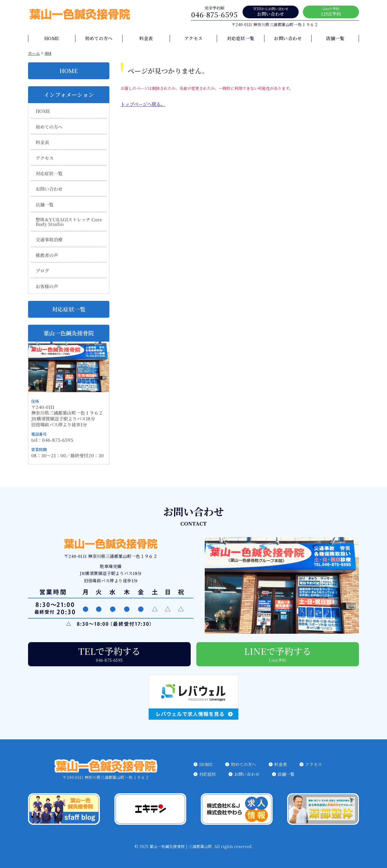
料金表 (146, 38)
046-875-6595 (215, 12)
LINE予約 (331, 12)
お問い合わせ (271, 12)
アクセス (193, 38)
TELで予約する (109, 654)
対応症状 (208, 774)
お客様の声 (47, 286)
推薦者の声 (47, 255)
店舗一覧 (335, 38)
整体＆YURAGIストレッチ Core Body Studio (69, 222)
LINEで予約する (278, 654)
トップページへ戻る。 (143, 104)
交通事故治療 (49, 240)
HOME (52, 38)
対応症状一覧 (241, 38)
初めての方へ (99, 38)
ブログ (42, 271)
